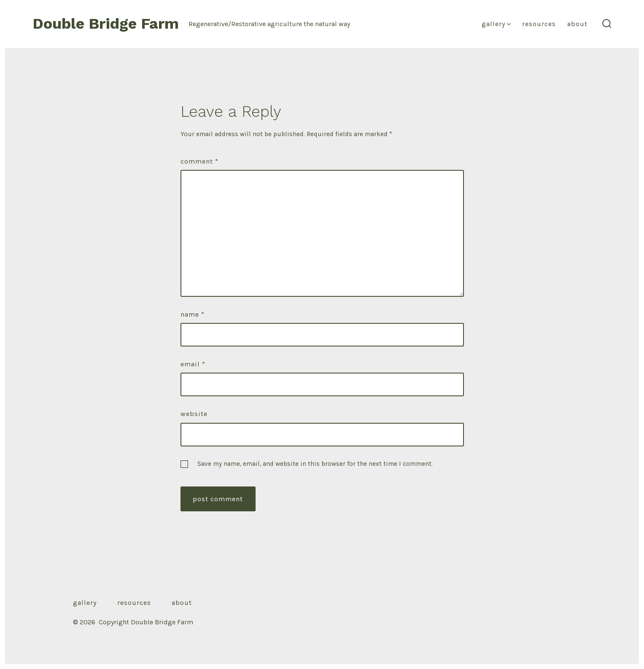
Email (193, 364)
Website (194, 414)
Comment (199, 161)
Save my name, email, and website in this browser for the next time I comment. (315, 464)
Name (193, 314)
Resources (539, 24)
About (577, 24)
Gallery (496, 24)
